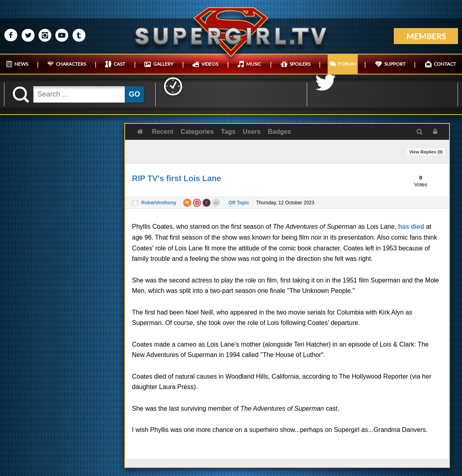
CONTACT (445, 64)
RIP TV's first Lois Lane (176, 178)
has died (411, 227)
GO (134, 94)
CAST (119, 64)
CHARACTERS (71, 64)
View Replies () (426, 152)
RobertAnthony (159, 203)
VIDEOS (210, 64)
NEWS (21, 64)
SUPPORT (395, 64)
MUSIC (254, 64)
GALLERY (163, 64)
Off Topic (239, 203)
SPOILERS (300, 64)
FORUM (347, 64)
